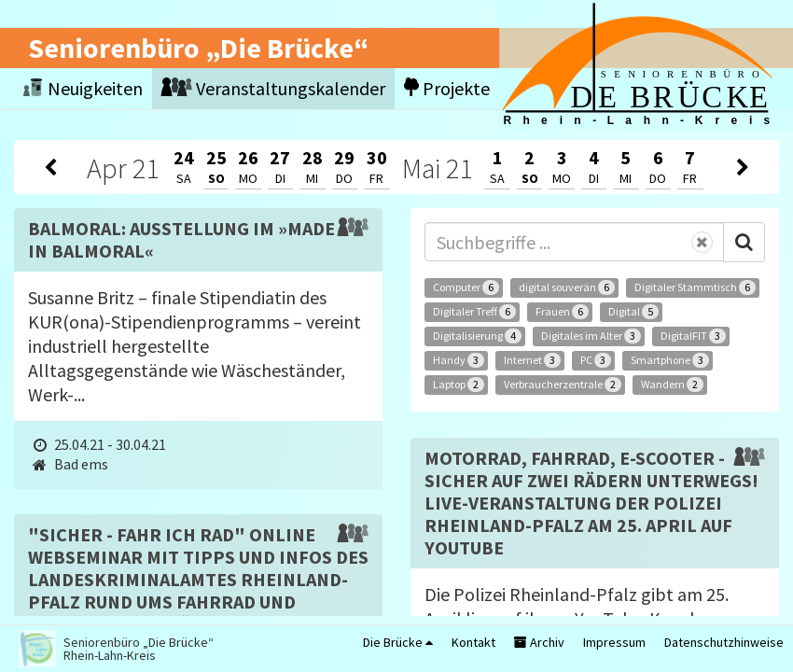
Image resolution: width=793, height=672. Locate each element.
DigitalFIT (693, 336)
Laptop (459, 385)
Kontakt (473, 642)
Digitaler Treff (474, 312)
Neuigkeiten (83, 88)
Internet (532, 360)
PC (596, 360)
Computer (466, 287)
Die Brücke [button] (398, 642)
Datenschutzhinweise (724, 642)
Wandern (672, 385)
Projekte (447, 88)
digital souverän (567, 287)
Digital (633, 312)
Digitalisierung (477, 336)
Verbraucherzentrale (563, 385)
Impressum (614, 642)
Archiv (539, 642)
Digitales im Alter (591, 336)
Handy (459, 360)
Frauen (562, 312)
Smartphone (670, 360)
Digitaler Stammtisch (695, 287)
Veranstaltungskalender (273, 88)
